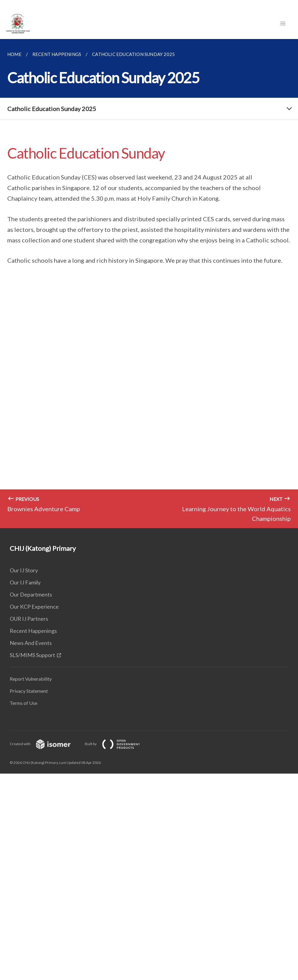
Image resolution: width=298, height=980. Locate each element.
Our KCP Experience (34, 607)
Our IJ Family (25, 582)
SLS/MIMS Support (32, 655)
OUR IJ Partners (29, 619)
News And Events (31, 643)
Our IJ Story (24, 570)
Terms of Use (23, 703)
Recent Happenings (33, 631)
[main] (149, 284)
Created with (45, 744)
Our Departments (31, 594)
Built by (117, 744)
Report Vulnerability (31, 679)
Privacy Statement (29, 691)
